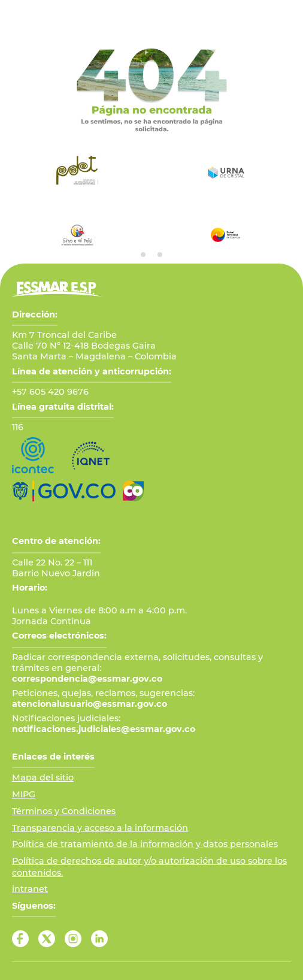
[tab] (143, 255)
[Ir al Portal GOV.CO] (64, 491)
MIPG (24, 794)
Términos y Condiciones (64, 811)
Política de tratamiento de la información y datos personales (145, 844)
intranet (30, 889)
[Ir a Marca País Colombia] (133, 491)
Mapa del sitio (43, 778)
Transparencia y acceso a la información (100, 828)
